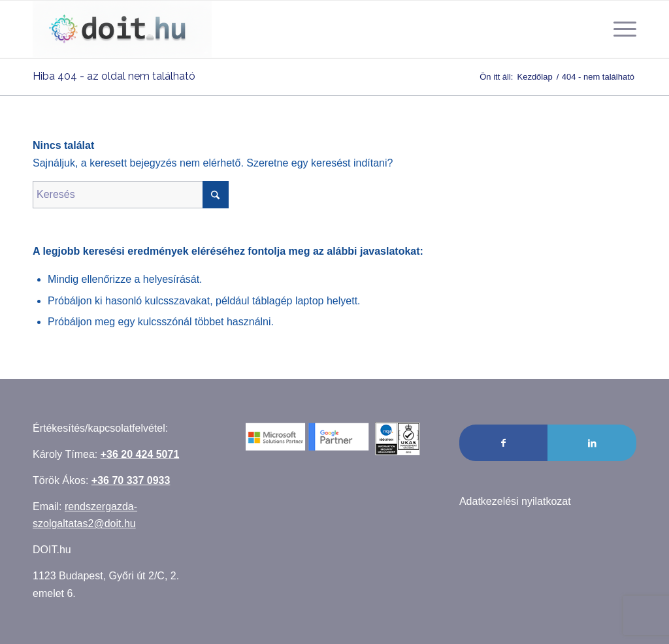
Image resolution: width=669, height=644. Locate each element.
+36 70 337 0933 (131, 480)
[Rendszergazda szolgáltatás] (122, 29)
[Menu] (621, 29)
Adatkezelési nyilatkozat (515, 501)
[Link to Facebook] (504, 443)
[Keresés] (131, 195)
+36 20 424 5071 (140, 454)
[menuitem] (621, 29)
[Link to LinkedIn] (592, 443)
